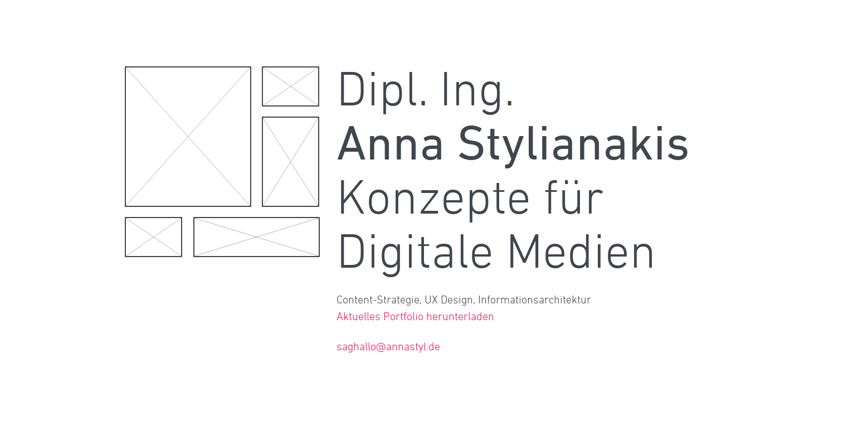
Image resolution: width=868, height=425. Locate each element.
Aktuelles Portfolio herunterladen (415, 316)
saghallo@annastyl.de (388, 346)
